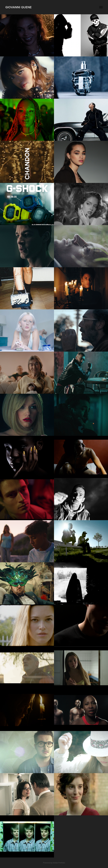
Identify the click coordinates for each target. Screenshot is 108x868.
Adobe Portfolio (59, 863)
